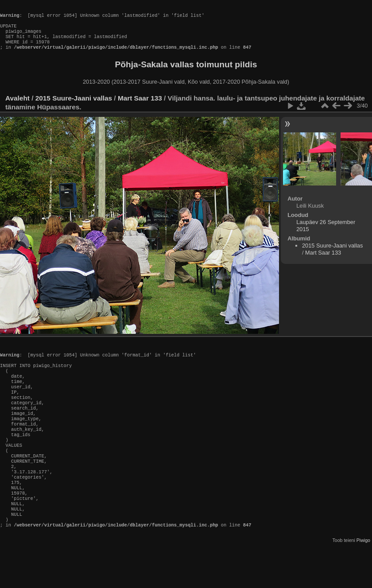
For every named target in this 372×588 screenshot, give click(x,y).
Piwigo (363, 581)
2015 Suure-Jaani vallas (74, 107)
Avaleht (17, 107)
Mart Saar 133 (140, 107)
